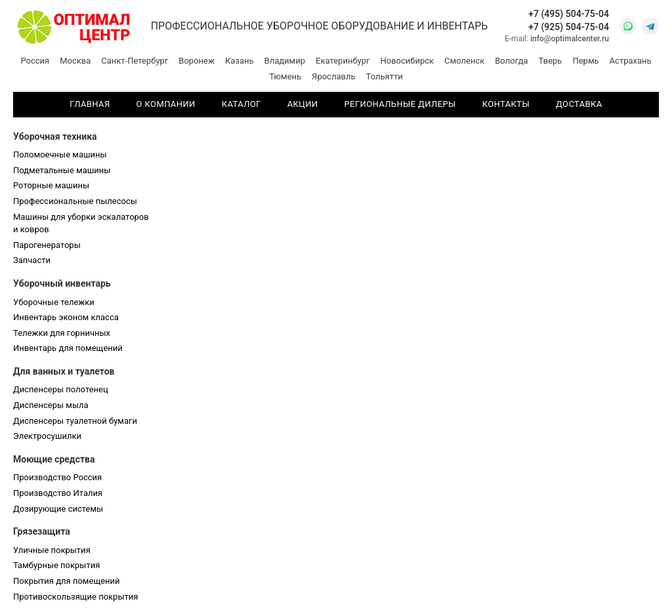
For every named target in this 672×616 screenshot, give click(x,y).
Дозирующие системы (58, 509)
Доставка (579, 104)
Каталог (241, 104)
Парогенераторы (47, 245)
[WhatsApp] (628, 26)
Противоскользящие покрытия (75, 597)
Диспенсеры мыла (51, 405)
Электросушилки (47, 436)
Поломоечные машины (60, 154)
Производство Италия (58, 493)
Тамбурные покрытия (56, 565)
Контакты (506, 104)
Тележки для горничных (62, 333)
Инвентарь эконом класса (66, 317)
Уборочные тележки (54, 302)
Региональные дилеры (400, 104)
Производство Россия (57, 477)
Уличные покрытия (52, 550)
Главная (90, 104)
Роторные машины (51, 185)
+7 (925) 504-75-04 (569, 27)
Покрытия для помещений (67, 581)
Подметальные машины (62, 170)
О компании (166, 104)
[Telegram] (650, 26)
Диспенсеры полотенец (61, 389)
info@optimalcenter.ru (570, 39)
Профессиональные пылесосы (75, 201)
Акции (303, 104)
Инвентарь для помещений (68, 348)
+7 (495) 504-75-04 (569, 14)
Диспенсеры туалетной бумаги (75, 421)
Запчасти (32, 260)
